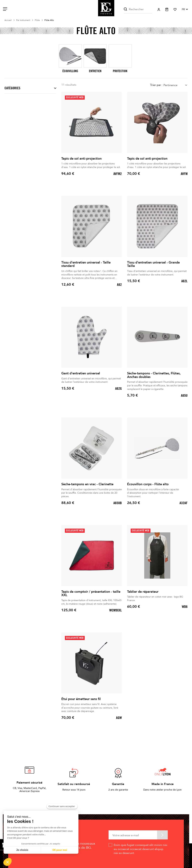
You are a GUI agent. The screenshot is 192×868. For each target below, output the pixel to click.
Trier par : (156, 85)
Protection (120, 71)
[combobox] (176, 85)
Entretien (95, 71)
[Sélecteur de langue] (185, 9)
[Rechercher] (138, 9)
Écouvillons (70, 71)
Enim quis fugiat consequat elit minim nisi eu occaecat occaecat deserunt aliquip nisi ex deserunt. (140, 849)
